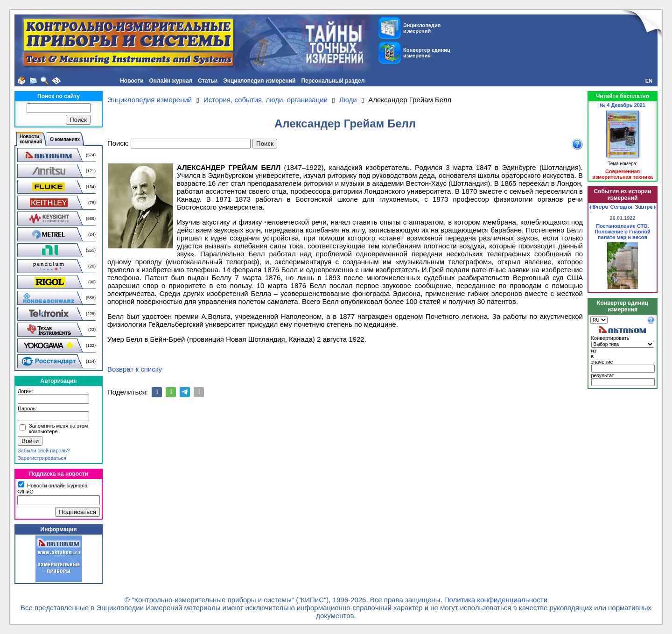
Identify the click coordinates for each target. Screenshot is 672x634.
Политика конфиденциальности (496, 600)
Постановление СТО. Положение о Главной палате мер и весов (623, 232)
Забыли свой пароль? (44, 451)
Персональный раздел (333, 81)
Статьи (208, 81)
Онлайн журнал (171, 81)
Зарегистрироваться (42, 458)
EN (649, 81)
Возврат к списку (135, 369)
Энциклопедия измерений (259, 81)
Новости (132, 81)
